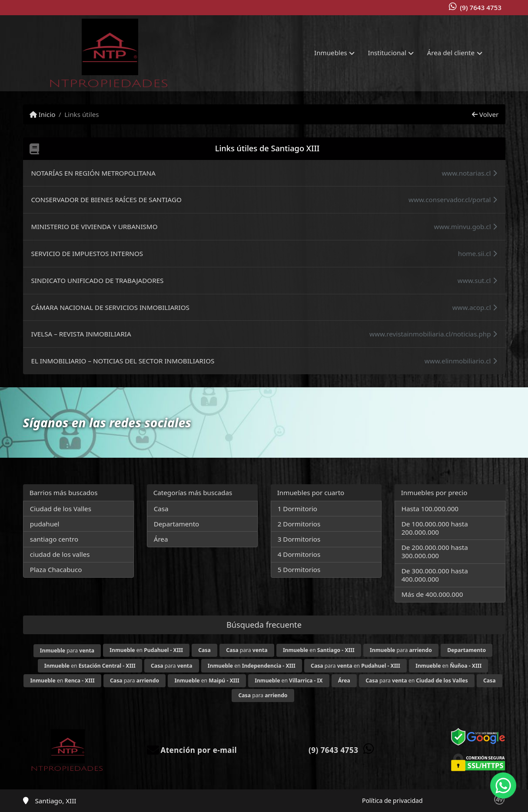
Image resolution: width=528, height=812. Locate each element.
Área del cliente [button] (451, 53)
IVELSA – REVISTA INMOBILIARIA (81, 334)
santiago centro (54, 539)
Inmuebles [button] (331, 53)
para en (355, 666)
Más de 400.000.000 (432, 594)
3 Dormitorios (299, 539)
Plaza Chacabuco (56, 569)
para (67, 651)
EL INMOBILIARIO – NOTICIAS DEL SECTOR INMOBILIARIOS (123, 361)
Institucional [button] (387, 53)
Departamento (177, 524)
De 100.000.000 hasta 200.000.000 (435, 528)
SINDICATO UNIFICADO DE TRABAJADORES (98, 280)
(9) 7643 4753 (481, 7)
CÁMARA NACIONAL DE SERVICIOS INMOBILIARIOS (110, 307)
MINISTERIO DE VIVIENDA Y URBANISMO (95, 226)
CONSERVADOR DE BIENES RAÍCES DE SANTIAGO (106, 200)
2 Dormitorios (299, 524)
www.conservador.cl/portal (453, 200)
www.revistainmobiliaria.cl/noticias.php (433, 334)
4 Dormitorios (299, 554)
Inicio (43, 114)
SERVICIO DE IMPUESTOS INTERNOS (87, 253)
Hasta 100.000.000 (430, 509)
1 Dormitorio (297, 509)
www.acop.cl (475, 307)
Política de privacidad (392, 800)
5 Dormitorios (299, 569)
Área (161, 539)
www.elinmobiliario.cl (461, 361)
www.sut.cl (477, 280)
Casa (161, 509)
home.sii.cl (478, 253)
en (146, 650)
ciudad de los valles (60, 554)
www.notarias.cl (469, 173)
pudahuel (45, 524)
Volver (485, 114)
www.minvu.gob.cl (465, 226)
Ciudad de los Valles (61, 509)
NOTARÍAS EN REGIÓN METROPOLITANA (93, 173)
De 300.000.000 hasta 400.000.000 (435, 575)
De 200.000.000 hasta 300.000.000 (435, 551)
